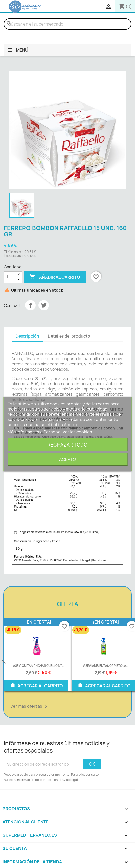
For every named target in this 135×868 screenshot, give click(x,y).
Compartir (30, 305)
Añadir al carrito (55, 277)
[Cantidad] (10, 277)
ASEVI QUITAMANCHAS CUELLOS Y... (38, 666)
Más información (25, 432)
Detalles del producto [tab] (69, 336)
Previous (4, 661)
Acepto (67, 459)
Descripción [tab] (27, 336)
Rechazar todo (67, 445)
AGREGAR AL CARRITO (36, 685)
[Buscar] (67, 24)
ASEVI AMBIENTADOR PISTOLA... (106, 666)
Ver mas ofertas (30, 706)
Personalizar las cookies (68, 432)
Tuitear (44, 305)
